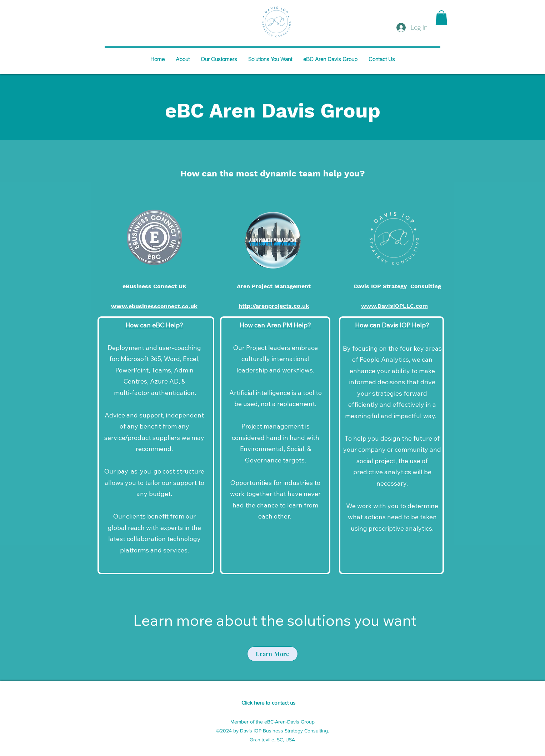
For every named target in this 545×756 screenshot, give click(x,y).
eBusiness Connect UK (154, 286)
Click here (253, 703)
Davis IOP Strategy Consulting (397, 286)
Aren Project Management (274, 286)
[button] (441, 18)
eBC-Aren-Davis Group (289, 722)
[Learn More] (272, 654)
